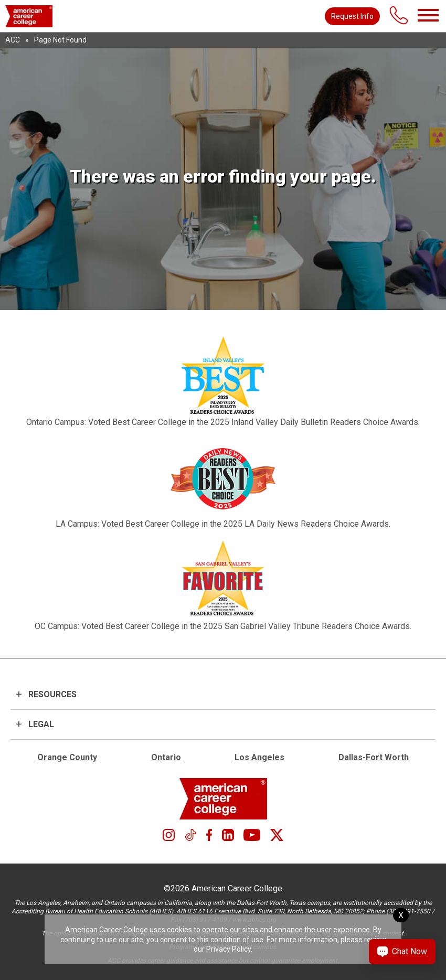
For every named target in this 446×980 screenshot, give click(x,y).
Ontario (166, 757)
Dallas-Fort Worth (374, 757)
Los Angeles (259, 757)
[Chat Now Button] (402, 952)
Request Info (352, 16)
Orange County (67, 757)
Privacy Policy (229, 949)
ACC (13, 40)
